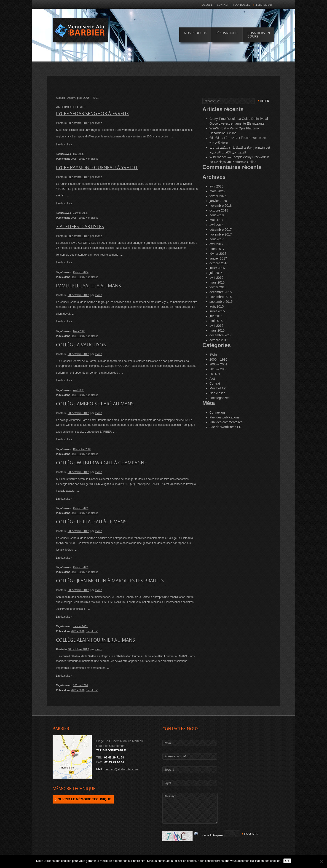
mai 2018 (216, 220)
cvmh (99, 123)
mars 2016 (217, 282)
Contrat (215, 383)
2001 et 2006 (80, 685)
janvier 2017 (218, 258)
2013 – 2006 (218, 369)
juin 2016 (216, 273)
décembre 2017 (221, 230)
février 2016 (218, 287)
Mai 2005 (78, 154)
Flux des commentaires (226, 422)
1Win (213, 355)
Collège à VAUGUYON (81, 345)
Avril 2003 (79, 390)
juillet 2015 (217, 311)
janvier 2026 (218, 201)
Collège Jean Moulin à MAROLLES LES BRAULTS (110, 581)
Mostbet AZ (218, 388)
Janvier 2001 (80, 626)
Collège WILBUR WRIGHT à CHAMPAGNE (101, 463)
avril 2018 (216, 225)
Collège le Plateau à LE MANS (91, 522)
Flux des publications (224, 417)
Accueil (207, 5)
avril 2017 (216, 244)
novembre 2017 (221, 234)
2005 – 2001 (218, 364)
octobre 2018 (219, 210)
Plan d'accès (241, 5)
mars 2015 (217, 330)
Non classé (92, 159)
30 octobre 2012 (78, 123)
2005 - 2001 (78, 159)
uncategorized (220, 398)
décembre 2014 (221, 335)
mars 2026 (217, 191)
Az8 (212, 379)
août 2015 (217, 306)
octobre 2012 (219, 340)
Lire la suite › (64, 145)
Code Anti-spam (213, 835)
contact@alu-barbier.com (121, 769)
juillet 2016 (217, 268)
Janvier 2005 (80, 213)
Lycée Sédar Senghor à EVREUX (92, 114)
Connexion (217, 413)
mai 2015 (216, 321)
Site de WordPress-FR (225, 427)
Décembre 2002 (82, 449)
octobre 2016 (219, 263)
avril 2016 (216, 278)
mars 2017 (217, 249)
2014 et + (216, 374)
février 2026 (218, 196)
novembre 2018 (221, 206)
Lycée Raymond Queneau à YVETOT (97, 168)
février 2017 (218, 254)
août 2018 (217, 215)
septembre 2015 (221, 302)
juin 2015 (216, 316)
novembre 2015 (221, 297)
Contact (223, 5)
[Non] (321, 862)
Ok (287, 861)
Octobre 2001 (81, 508)
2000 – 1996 (218, 359)
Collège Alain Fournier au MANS (95, 640)
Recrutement (263, 5)
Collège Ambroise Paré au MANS (95, 404)
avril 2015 (216, 326)
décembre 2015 (221, 292)
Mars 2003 (79, 331)
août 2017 (217, 239)
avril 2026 (216, 186)
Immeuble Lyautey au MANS (88, 286)
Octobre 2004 (81, 272)
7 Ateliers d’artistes (80, 227)
